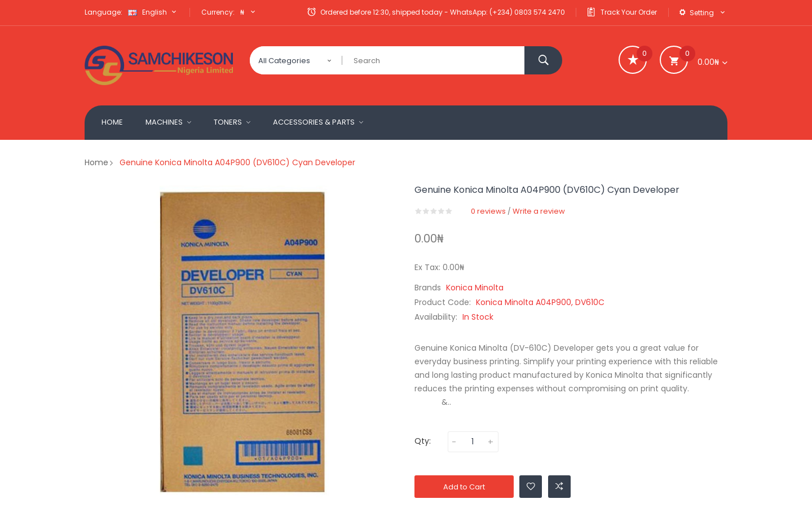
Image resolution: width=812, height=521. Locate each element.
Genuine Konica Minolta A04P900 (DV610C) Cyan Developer (237, 162)
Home (96, 162)
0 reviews (488, 211)
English (153, 12)
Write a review (539, 211)
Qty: (423, 441)
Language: (103, 12)
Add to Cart (464, 487)
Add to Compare (559, 486)
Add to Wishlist (531, 486)
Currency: (218, 12)
